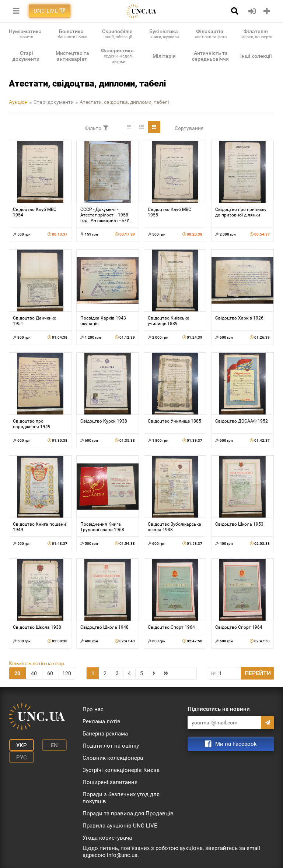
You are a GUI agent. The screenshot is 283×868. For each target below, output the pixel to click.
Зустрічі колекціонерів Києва (121, 770)
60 (50, 673)
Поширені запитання (110, 782)
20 (17, 673)
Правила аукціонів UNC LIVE (120, 826)
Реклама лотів (102, 721)
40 (34, 673)
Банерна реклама (105, 734)
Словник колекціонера (113, 758)
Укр (20, 745)
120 (67, 673)
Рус (20, 756)
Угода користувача (107, 838)
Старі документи (54, 102)
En (51, 745)
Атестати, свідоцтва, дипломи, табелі (124, 102)
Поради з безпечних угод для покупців (121, 798)
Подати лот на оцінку (111, 746)
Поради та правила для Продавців (128, 814)
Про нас (93, 709)
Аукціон (18, 102)
